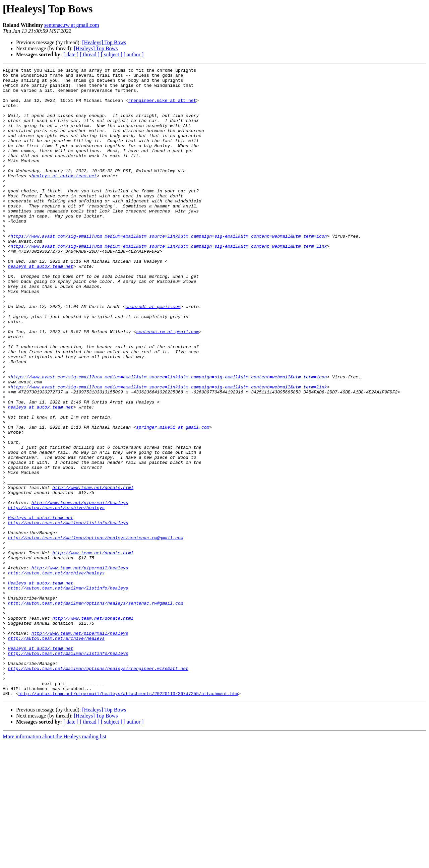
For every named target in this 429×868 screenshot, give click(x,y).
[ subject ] (112, 54)
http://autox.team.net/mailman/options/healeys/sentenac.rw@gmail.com (96, 632)
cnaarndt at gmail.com (153, 355)
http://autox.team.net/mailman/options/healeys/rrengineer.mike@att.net (98, 789)
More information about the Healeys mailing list (54, 862)
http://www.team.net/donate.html (93, 572)
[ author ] (134, 54)
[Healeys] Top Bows (104, 42)
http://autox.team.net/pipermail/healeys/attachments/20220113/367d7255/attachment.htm (128, 819)
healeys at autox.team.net (64, 198)
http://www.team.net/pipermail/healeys (80, 590)
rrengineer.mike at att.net (162, 107)
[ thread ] (90, 54)
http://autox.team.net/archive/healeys (56, 596)
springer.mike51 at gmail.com (173, 499)
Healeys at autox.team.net (41, 608)
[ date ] (71, 54)
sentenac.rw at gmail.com (72, 25)
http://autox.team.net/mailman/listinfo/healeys (68, 614)
